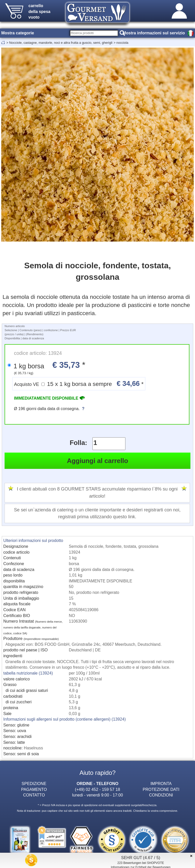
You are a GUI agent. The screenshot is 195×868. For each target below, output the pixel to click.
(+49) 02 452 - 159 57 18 (97, 789)
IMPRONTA (161, 783)
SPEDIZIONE (34, 783)
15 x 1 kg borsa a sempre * (79, 383)
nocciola (122, 43)
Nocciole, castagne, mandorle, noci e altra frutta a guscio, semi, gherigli (61, 43)
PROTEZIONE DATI (161, 789)
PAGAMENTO (34, 789)
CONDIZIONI (161, 795)
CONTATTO (34, 795)
